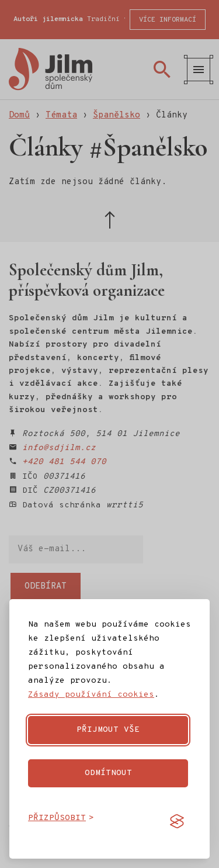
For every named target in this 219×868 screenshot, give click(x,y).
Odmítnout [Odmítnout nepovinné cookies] (108, 773)
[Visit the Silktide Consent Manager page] (177, 821)
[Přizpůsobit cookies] (61, 818)
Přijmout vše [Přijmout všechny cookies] (108, 730)
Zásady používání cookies (91, 695)
